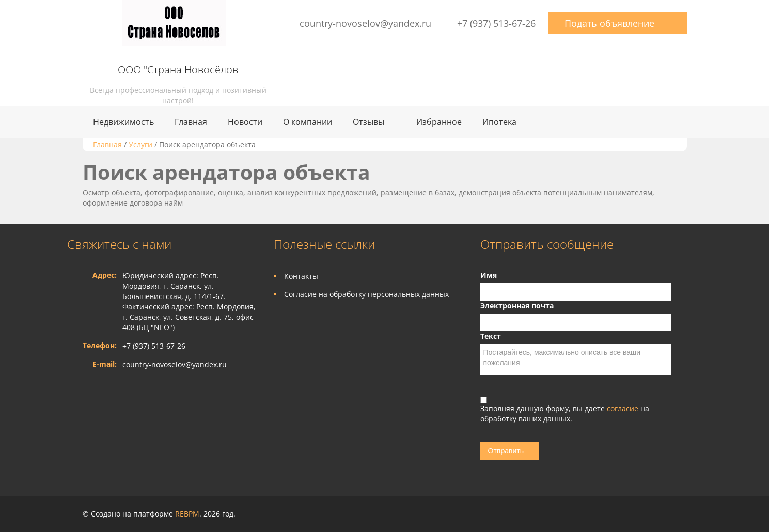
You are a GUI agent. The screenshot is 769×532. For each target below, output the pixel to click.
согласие (624, 408)
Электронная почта (517, 306)
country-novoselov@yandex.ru (365, 23)
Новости (245, 122)
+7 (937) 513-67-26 (496, 23)
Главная (191, 122)
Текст (491, 336)
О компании (308, 122)
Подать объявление (609, 23)
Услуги (140, 144)
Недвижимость (123, 122)
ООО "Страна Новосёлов (178, 70)
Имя (489, 275)
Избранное (439, 122)
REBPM (187, 514)
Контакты (301, 276)
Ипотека (499, 122)
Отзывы (368, 122)
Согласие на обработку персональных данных (366, 294)
